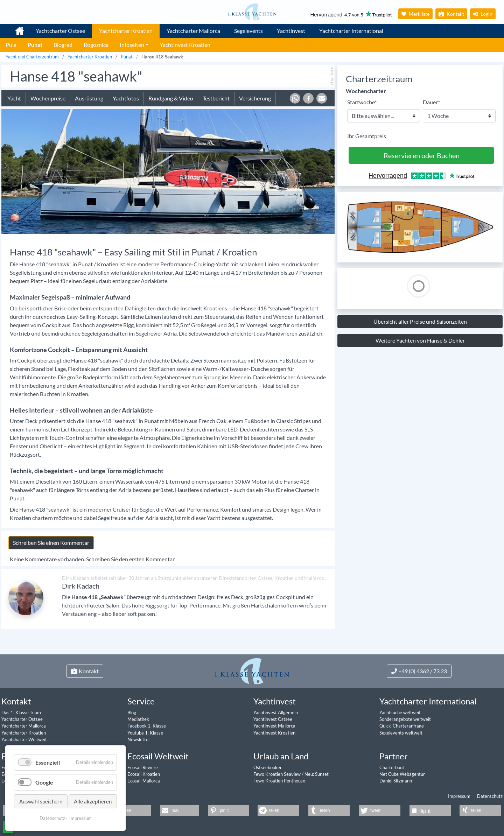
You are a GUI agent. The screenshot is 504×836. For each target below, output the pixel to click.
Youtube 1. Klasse (145, 733)
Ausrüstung (89, 98)
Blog (132, 712)
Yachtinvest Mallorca (274, 726)
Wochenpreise (48, 98)
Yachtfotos (126, 98)
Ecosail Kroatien (144, 774)
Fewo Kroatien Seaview (278, 774)
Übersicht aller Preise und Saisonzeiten (420, 321)
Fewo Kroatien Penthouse (279, 781)
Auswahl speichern (41, 801)
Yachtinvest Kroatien (274, 733)
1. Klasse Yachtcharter (15, 28)
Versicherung (255, 98)
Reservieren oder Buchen (422, 155)
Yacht (14, 98)
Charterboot (392, 767)
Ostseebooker (268, 767)
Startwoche (362, 102)
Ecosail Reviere (143, 767)
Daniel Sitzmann (396, 781)
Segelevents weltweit (401, 733)
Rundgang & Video (171, 98)
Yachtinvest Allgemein (276, 712)
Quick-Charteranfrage (402, 726)
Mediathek (138, 719)
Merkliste (415, 14)
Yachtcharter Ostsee (60, 31)
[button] (295, 98)
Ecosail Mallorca (144, 781)
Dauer (431, 102)
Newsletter (139, 739)
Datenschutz (490, 796)
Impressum (459, 796)
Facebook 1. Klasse (147, 726)
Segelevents (248, 31)
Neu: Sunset (317, 774)
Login (483, 14)
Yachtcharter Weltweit (24, 739)
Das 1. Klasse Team (21, 712)
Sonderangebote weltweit (405, 719)
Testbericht (216, 98)
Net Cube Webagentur (402, 774)
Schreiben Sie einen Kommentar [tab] (51, 543)
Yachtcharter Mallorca (193, 31)
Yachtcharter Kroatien (126, 31)
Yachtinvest (291, 31)
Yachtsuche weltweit (400, 712)
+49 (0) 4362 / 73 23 (419, 671)
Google (44, 782)
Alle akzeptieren (93, 801)
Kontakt (451, 14)
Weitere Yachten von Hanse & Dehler (420, 340)
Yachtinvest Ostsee (273, 719)
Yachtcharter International (351, 31)
